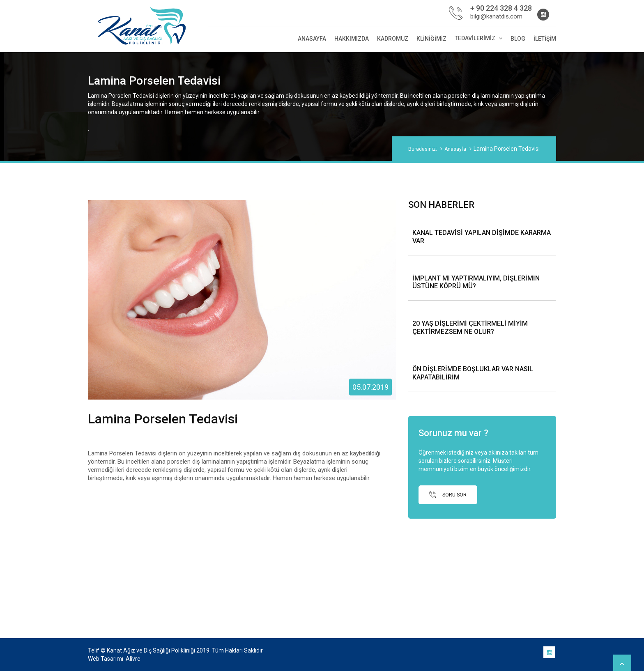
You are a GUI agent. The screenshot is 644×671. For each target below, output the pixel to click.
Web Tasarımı (106, 659)
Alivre (133, 659)
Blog (518, 39)
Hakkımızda (352, 39)
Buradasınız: (423, 149)
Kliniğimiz (431, 39)
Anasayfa (312, 39)
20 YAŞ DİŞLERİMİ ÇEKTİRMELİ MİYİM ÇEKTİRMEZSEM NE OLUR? (470, 327)
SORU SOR (448, 495)
